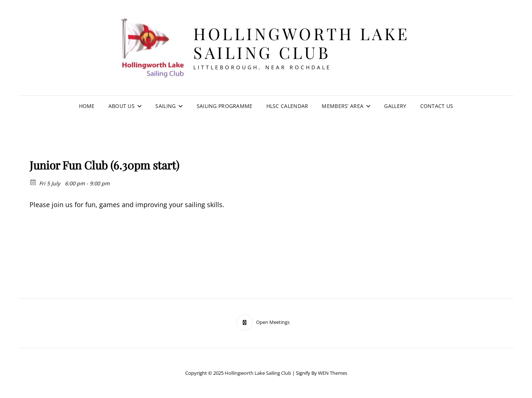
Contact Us (437, 106)
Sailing (165, 106)
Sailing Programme (225, 106)
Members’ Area (343, 106)
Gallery (395, 106)
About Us (122, 106)
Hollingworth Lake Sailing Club (302, 43)
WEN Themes (333, 373)
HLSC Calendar (287, 106)
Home (87, 106)
